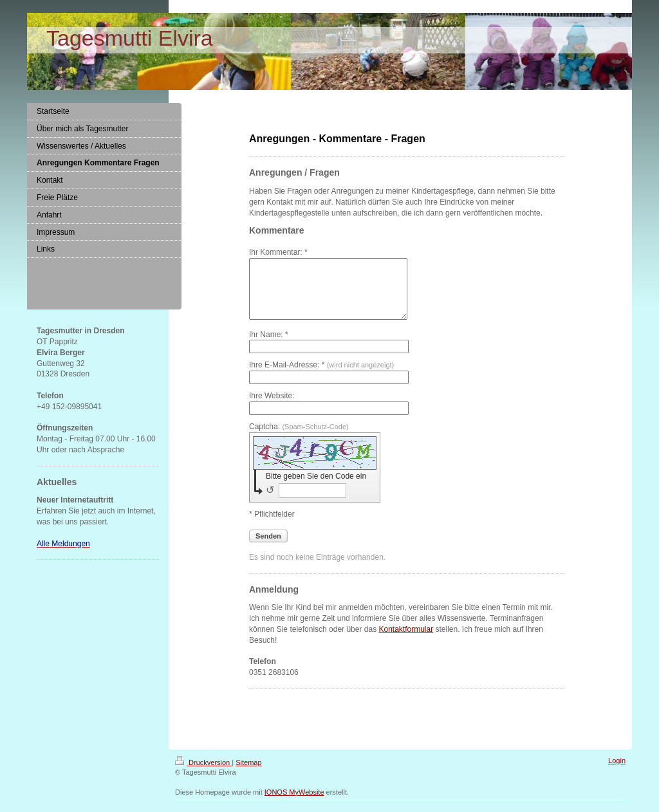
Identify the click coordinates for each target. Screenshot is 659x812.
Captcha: (299, 438)
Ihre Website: (272, 407)
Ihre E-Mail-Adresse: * (321, 376)
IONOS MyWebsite (294, 804)
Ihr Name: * (269, 346)
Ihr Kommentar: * (278, 252)
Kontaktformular (406, 641)
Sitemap (248, 774)
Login (617, 772)
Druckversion (203, 774)
